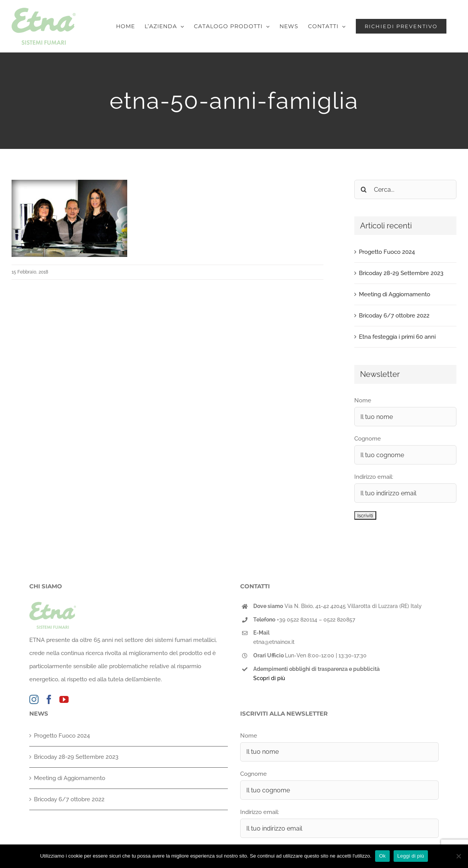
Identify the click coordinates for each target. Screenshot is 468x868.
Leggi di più (411, 856)
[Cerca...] (405, 189)
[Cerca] (364, 189)
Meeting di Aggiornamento (395, 294)
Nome (363, 400)
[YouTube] (64, 699)
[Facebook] (49, 699)
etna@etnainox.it (274, 642)
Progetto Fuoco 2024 (387, 252)
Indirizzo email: (374, 477)
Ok (382, 856)
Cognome (368, 439)
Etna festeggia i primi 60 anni (397, 337)
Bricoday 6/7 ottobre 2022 (394, 316)
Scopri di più (269, 678)
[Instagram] (34, 699)
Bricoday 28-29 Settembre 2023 (401, 273)
